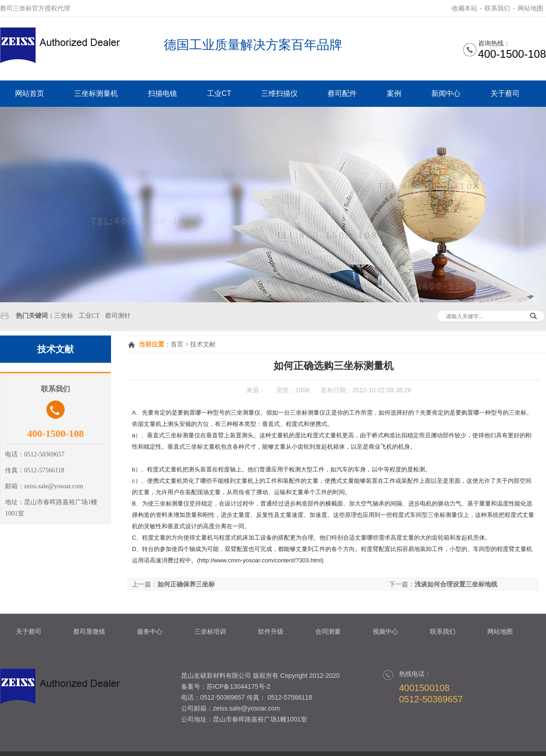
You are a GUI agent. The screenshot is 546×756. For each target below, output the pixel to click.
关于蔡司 (505, 93)
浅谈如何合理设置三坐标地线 (456, 584)
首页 (177, 344)
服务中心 (150, 631)
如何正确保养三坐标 (186, 584)
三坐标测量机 (96, 93)
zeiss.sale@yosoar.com (246, 708)
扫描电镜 (162, 93)
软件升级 (271, 631)
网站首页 (30, 93)
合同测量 (328, 631)
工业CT (219, 93)
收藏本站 (465, 8)
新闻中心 (446, 93)
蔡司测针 (118, 316)
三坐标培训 (210, 631)
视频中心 (385, 631)
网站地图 (531, 8)
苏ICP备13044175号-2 (238, 686)
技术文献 (203, 344)
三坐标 (64, 316)
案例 (394, 93)
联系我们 (497, 8)
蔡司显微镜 (89, 631)
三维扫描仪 (279, 93)
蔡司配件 (342, 93)
